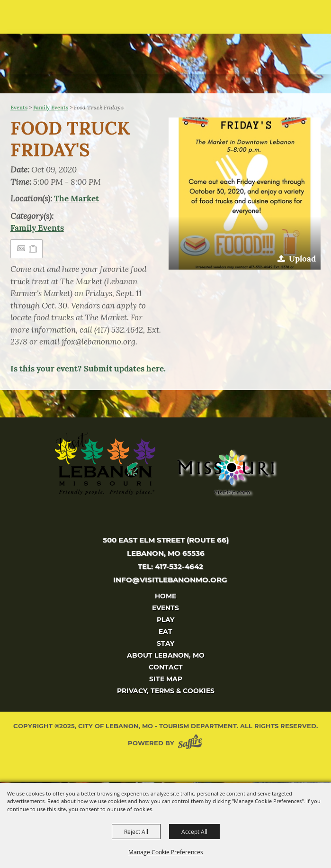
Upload (302, 259)
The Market (76, 199)
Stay (165, 643)
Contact (166, 667)
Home (165, 596)
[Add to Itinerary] (33, 249)
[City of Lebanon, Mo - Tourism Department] (72, 46)
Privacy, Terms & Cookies (166, 691)
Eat (165, 632)
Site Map (166, 679)
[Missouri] (225, 472)
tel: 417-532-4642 (170, 566)
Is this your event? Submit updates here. (88, 369)
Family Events (51, 108)
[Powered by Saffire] (192, 743)
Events (19, 108)
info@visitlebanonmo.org (170, 580)
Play (165, 620)
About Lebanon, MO (166, 655)
